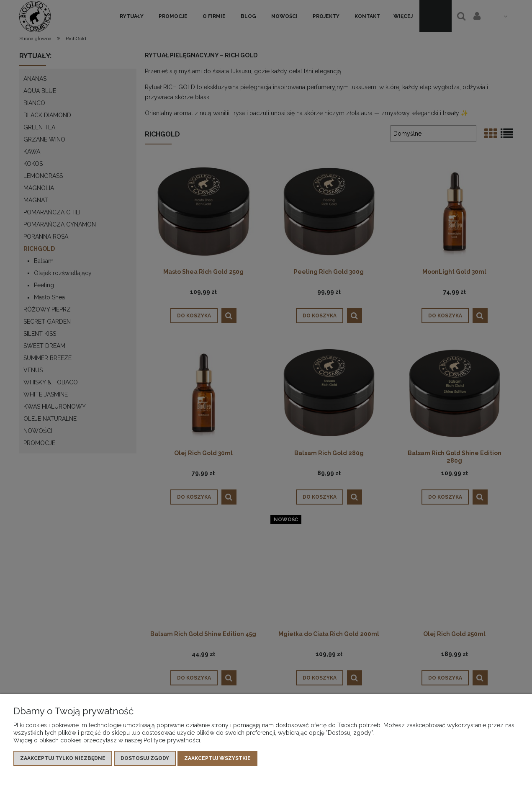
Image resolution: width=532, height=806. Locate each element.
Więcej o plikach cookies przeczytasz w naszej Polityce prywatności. (107, 740)
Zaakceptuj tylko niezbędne (63, 758)
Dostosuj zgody (145, 758)
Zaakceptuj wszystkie (217, 758)
